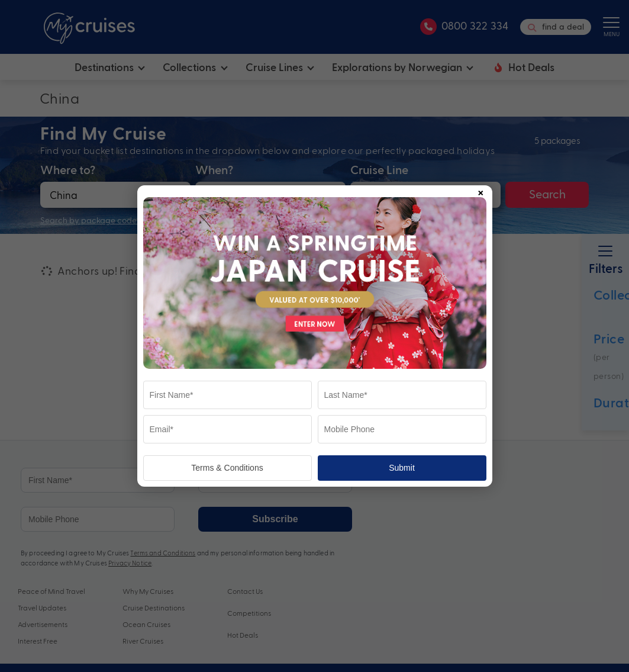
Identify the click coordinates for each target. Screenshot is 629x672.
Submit (402, 468)
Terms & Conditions (227, 468)
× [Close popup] (480, 191)
